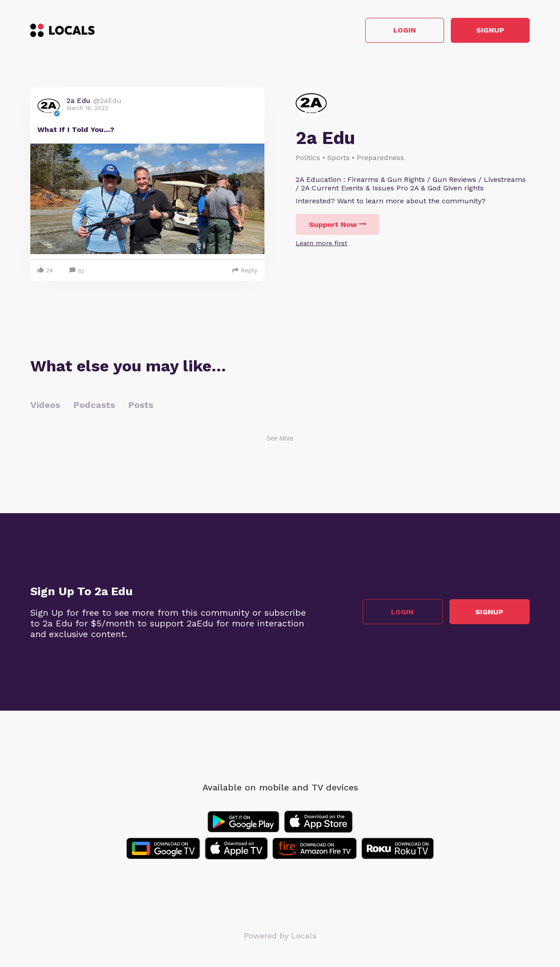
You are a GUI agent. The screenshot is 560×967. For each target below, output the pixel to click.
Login (403, 31)
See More (280, 438)
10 (77, 271)
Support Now (338, 224)
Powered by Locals (280, 936)
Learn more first (321, 243)
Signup (490, 31)
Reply (245, 270)
